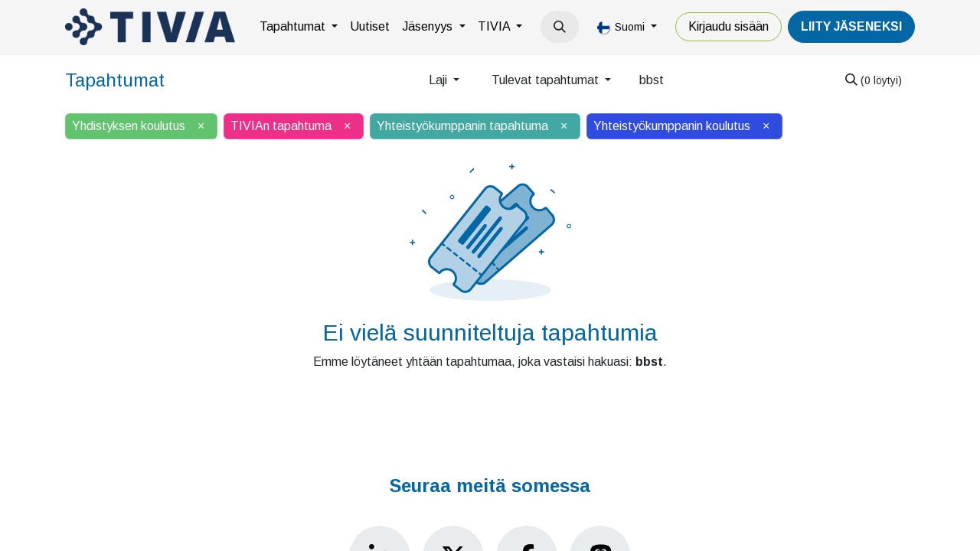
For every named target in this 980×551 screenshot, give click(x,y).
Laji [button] (439, 80)
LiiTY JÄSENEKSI (851, 26)
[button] (560, 27)
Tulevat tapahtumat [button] (547, 80)
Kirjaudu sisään (728, 26)
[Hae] (874, 80)
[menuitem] (299, 27)
